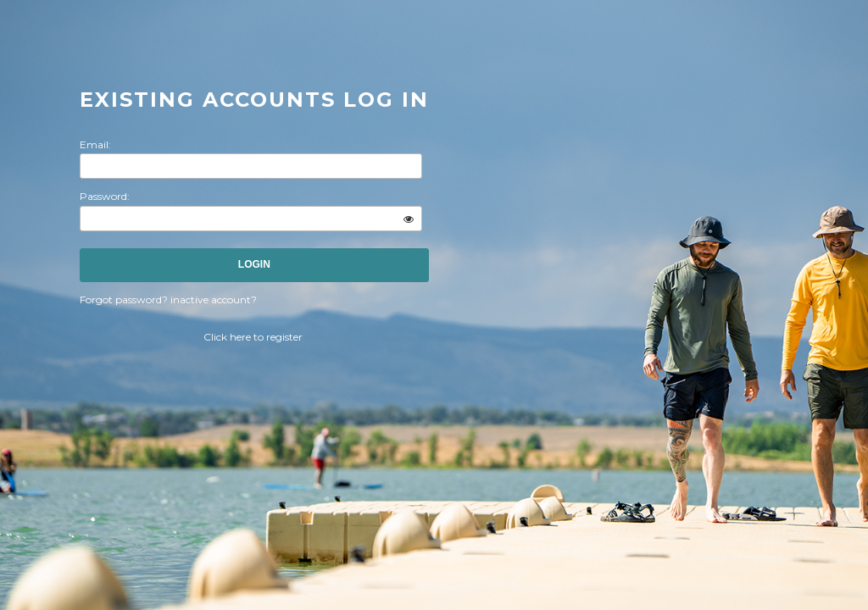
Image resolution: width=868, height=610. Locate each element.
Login (254, 264)
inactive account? (214, 299)
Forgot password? (125, 299)
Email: (95, 144)
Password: (105, 196)
